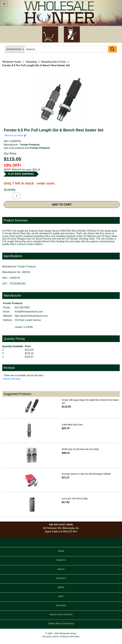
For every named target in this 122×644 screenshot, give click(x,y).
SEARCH (61, 560)
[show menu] (4, 4)
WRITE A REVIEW (12, 379)
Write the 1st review (15, 135)
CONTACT (61, 578)
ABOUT (61, 569)
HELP (61, 596)
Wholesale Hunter (12, 62)
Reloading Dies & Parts (53, 62)
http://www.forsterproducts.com (31, 316)
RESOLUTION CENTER (61, 615)
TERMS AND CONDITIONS (61, 624)
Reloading (31, 62)
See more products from (27, 148)
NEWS (61, 587)
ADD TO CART (62, 205)
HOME (61, 551)
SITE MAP (61, 605)
